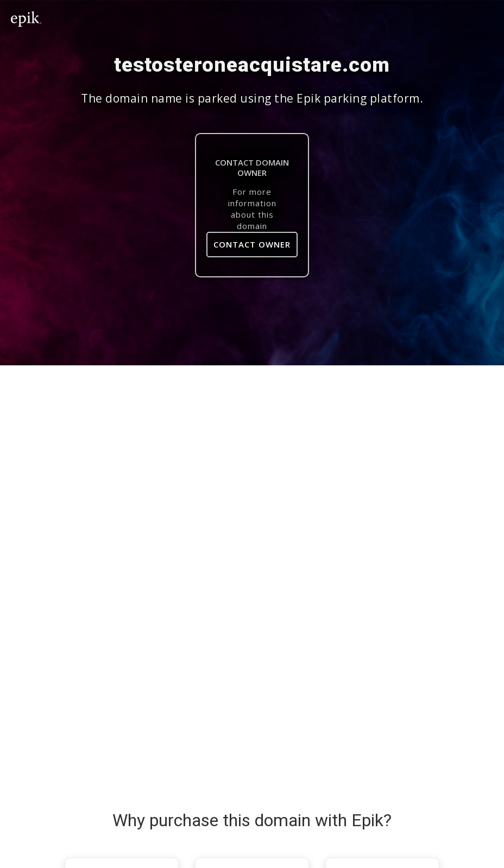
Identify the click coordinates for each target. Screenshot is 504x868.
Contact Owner (252, 244)
